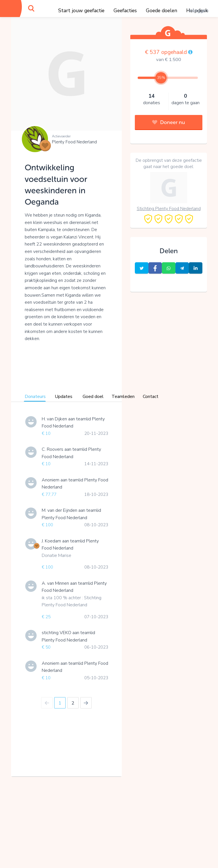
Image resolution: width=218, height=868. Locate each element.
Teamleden (123, 397)
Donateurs (35, 397)
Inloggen (198, 11)
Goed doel (93, 397)
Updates (64, 397)
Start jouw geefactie (81, 11)
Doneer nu (169, 122)
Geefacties (125, 11)
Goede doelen (162, 11)
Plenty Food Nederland (74, 142)
